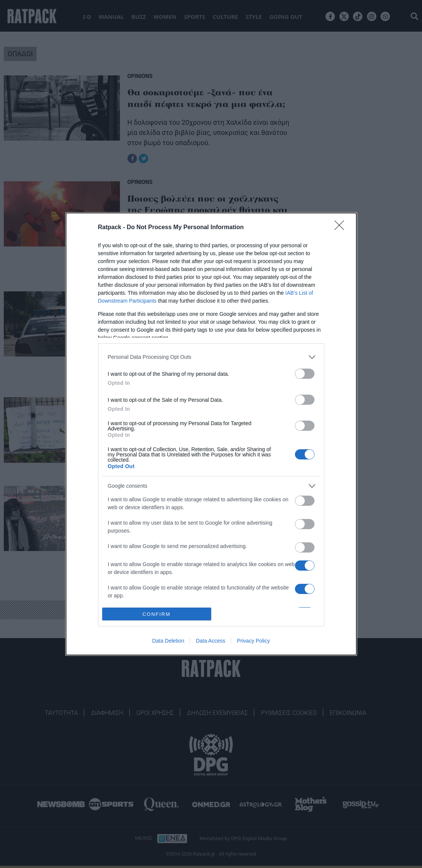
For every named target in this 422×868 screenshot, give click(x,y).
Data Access (210, 641)
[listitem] (211, 357)
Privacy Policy (253, 641)
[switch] (305, 374)
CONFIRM (157, 614)
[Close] (342, 228)
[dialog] (211, 434)
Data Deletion (168, 641)
